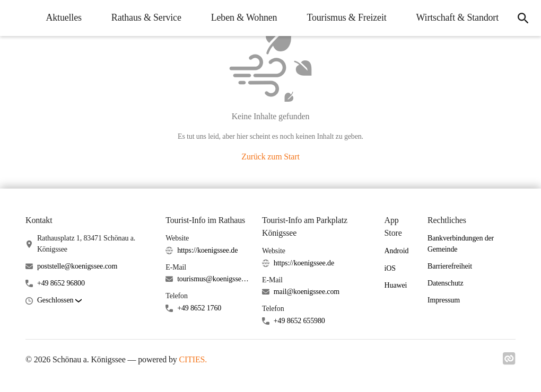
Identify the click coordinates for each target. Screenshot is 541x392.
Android (397, 251)
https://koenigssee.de (207, 250)
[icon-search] (523, 18)
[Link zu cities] (509, 362)
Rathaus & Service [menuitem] (146, 17)
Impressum (444, 300)
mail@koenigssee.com (307, 292)
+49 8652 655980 (299, 321)
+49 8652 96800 (61, 283)
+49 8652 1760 (199, 308)
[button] (59, 301)
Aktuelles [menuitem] (63, 17)
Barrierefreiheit (450, 266)
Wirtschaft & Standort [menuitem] (457, 17)
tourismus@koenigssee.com (213, 279)
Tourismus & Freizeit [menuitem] (346, 17)
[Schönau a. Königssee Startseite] (16, 18)
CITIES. (193, 359)
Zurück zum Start (270, 157)
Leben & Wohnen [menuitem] (244, 17)
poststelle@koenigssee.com (77, 266)
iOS (390, 268)
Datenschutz (446, 283)
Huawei (396, 285)
